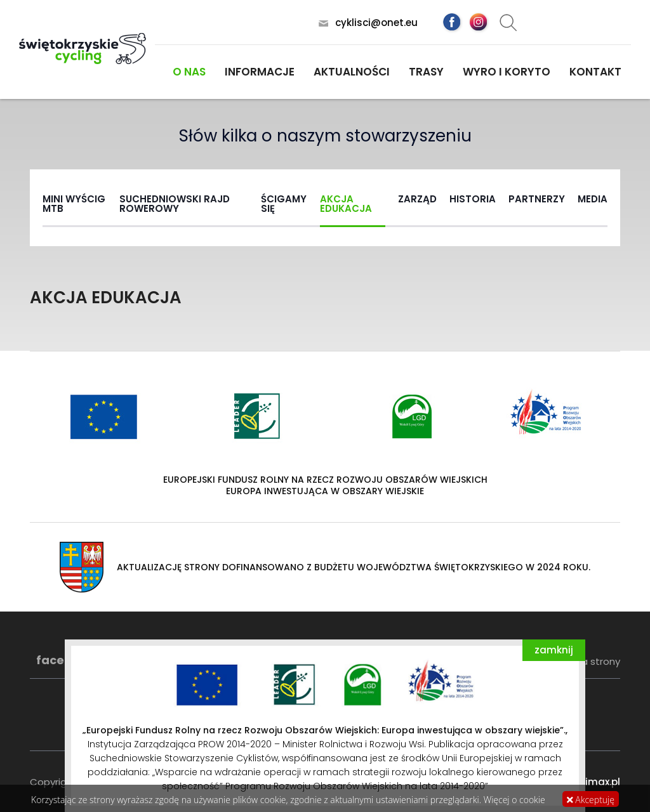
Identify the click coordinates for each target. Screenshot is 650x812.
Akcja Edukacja (346, 204)
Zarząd (417, 199)
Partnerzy (537, 199)
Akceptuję (591, 800)
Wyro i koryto (507, 72)
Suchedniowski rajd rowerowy (175, 204)
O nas (189, 72)
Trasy (426, 72)
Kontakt (595, 72)
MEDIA (593, 199)
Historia (473, 199)
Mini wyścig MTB (74, 204)
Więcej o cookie (514, 800)
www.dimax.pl (587, 782)
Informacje (260, 72)
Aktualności (352, 72)
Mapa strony (591, 661)
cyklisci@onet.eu (376, 23)
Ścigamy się (284, 204)
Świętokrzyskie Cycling (83, 49)
